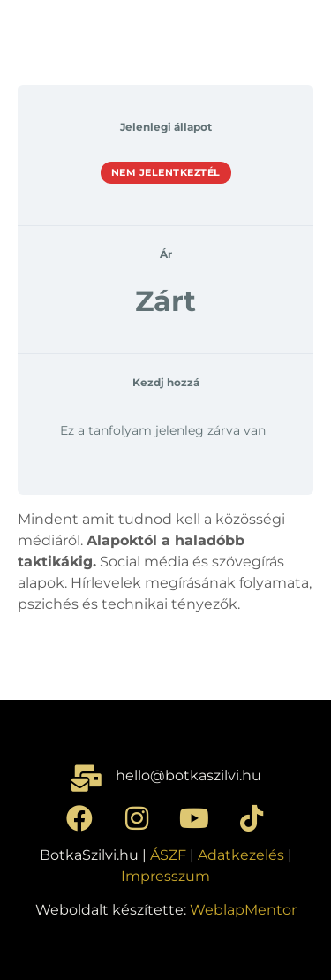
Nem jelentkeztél (166, 172)
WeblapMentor (243, 910)
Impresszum (165, 876)
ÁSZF (168, 855)
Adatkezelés (241, 855)
